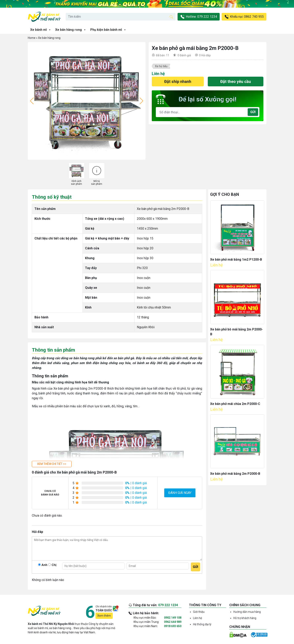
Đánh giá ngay (180, 493)
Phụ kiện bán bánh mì (108, 30)
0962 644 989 (173, 622)
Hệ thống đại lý (202, 624)
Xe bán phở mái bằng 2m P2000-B (235, 474)
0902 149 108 (173, 618)
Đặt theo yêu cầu (236, 82)
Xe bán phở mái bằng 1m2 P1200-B (236, 260)
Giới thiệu (199, 612)
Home (32, 38)
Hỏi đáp (205, 55)
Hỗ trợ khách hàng (245, 618)
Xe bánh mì (41, 30)
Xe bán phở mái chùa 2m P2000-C (235, 404)
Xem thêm (104, 616)
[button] (52, 464)
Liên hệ (197, 618)
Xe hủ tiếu (161, 66)
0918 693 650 (173, 626)
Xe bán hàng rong (71, 30)
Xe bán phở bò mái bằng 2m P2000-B (236, 332)
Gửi (253, 112)
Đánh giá (184, 55)
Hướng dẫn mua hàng (247, 612)
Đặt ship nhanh (178, 82)
